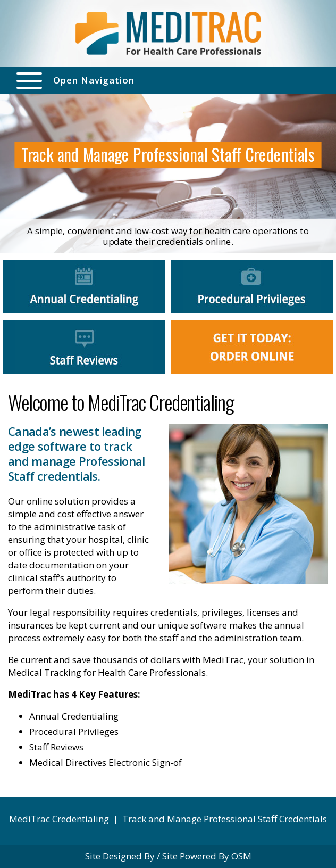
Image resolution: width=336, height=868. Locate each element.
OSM (241, 856)
